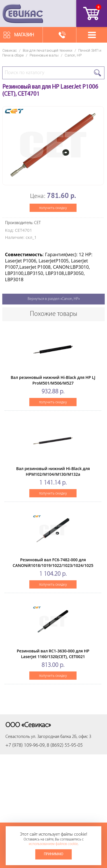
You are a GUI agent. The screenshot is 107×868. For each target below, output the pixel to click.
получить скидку (53, 208)
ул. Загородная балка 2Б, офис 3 (61, 737)
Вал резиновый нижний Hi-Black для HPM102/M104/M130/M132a (53, 471)
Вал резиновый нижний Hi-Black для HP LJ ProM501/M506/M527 (53, 380)
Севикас (10, 50)
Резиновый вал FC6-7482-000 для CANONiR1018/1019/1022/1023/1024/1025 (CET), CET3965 (53, 565)
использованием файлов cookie (53, 844)
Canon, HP (73, 55)
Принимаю (53, 854)
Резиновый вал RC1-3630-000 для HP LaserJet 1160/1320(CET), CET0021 (53, 654)
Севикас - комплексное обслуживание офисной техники (23, 13)
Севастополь (18, 737)
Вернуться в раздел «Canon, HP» (54, 299)
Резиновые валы (44, 55)
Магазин (24, 35)
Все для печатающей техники (48, 50)
